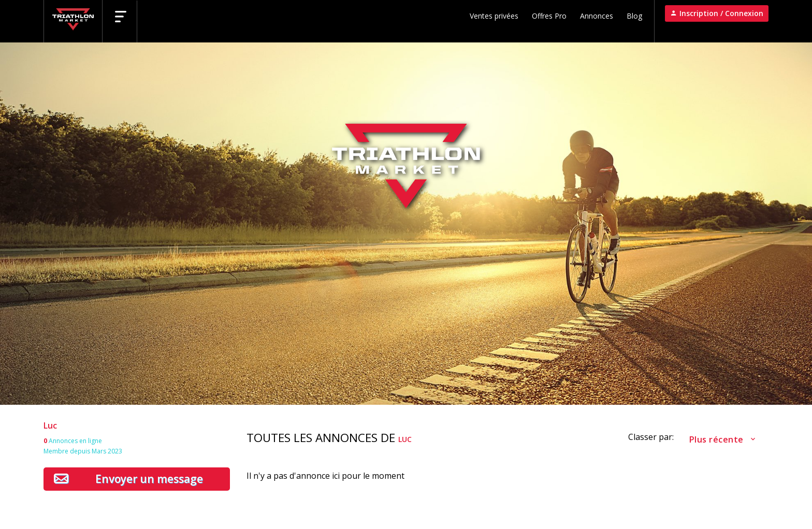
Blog (634, 16)
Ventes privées (494, 16)
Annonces (597, 16)
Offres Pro (549, 16)
